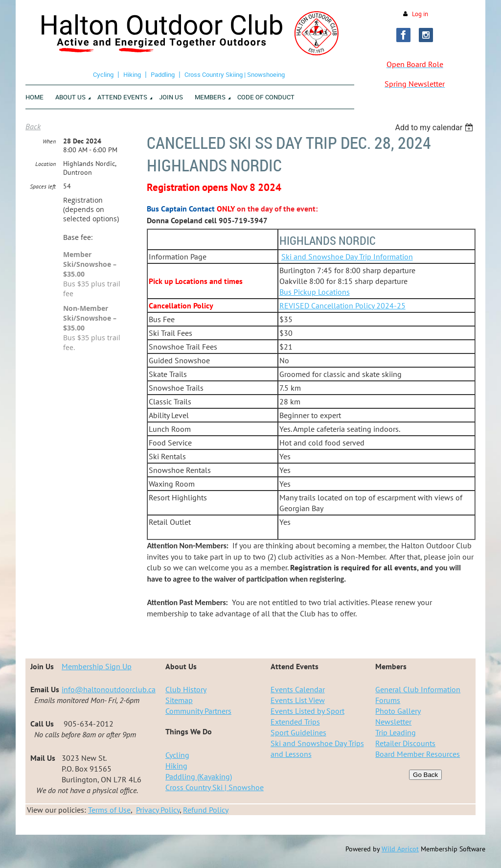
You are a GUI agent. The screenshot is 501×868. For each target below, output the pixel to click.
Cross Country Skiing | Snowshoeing (235, 74)
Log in (420, 14)
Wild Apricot (400, 849)
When (49, 141)
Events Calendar (298, 689)
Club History (186, 689)
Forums (388, 700)
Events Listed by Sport (307, 711)
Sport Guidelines (298, 732)
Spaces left (43, 186)
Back (33, 126)
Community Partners (198, 711)
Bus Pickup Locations (315, 292)
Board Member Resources (418, 754)
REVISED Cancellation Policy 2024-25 (342, 305)
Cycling (103, 74)
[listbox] (435, 128)
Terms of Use (109, 810)
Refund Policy (206, 810)
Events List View (298, 700)
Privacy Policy (158, 810)
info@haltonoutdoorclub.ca (109, 689)
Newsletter (393, 722)
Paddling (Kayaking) (199, 776)
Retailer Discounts (405, 743)
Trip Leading (396, 732)
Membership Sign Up (97, 666)
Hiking (132, 74)
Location (46, 164)
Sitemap (179, 700)
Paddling (163, 74)
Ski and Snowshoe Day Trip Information (347, 257)
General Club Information (418, 689)
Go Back (425, 775)
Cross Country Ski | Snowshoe (215, 787)
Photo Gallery (398, 711)
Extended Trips (295, 722)
